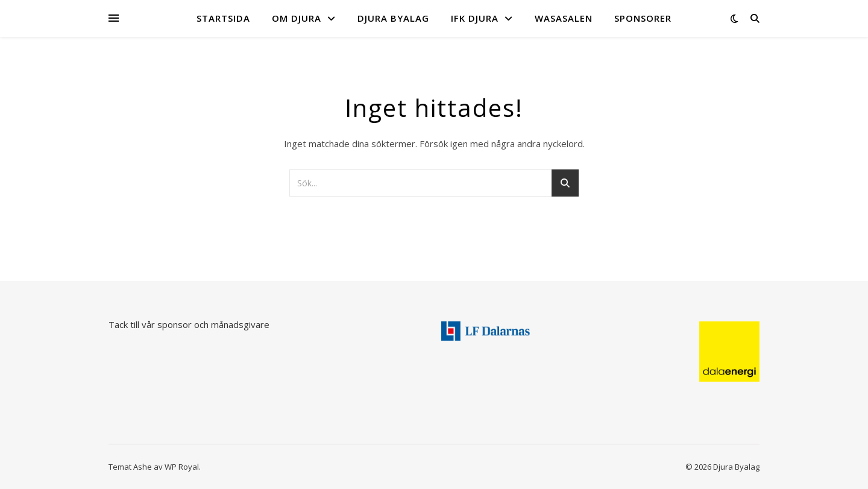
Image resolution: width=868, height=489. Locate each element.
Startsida (223, 18)
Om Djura (297, 18)
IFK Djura (475, 18)
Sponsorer (643, 18)
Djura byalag (393, 18)
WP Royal (182, 467)
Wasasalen (564, 18)
